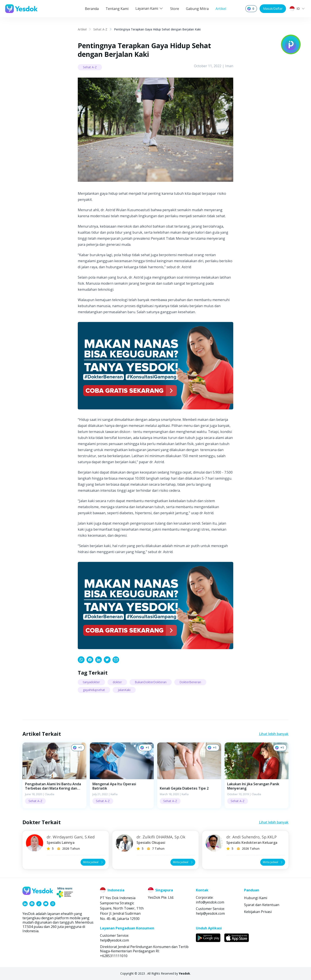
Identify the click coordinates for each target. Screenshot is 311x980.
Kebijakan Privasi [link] (258, 912)
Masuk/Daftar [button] (273, 9)
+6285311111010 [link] (114, 956)
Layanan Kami (149, 8)
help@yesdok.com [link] (210, 913)
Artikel (221, 9)
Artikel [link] (82, 29)
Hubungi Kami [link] (256, 898)
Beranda (92, 9)
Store (175, 9)
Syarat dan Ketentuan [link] (262, 905)
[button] (54, 775)
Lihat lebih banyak (274, 734)
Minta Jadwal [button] (93, 862)
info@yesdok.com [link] (210, 902)
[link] (81, 660)
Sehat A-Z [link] (100, 29)
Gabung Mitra (197, 9)
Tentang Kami (117, 9)
